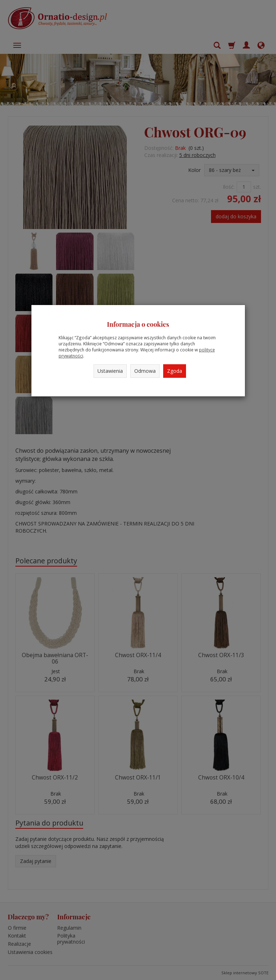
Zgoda (175, 371)
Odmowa (145, 371)
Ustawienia (110, 371)
